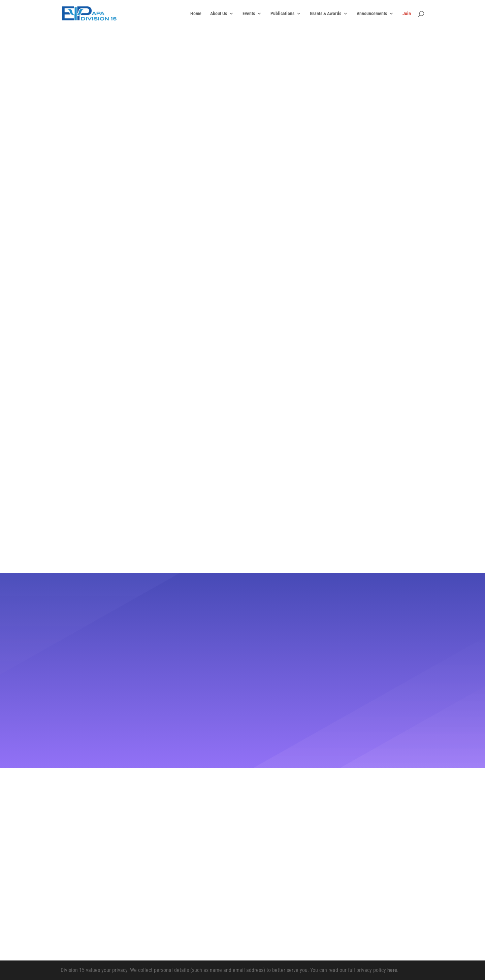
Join (407, 14)
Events (249, 14)
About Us (219, 14)
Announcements (372, 14)
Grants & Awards (326, 14)
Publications (282, 14)
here (392, 970)
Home (196, 14)
